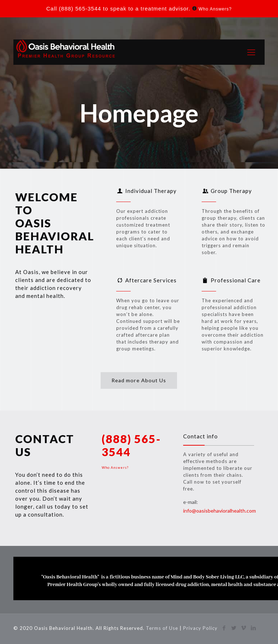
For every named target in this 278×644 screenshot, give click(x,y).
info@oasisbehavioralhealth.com (220, 511)
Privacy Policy (200, 628)
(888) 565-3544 (80, 9)
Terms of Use (163, 628)
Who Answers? (215, 9)
